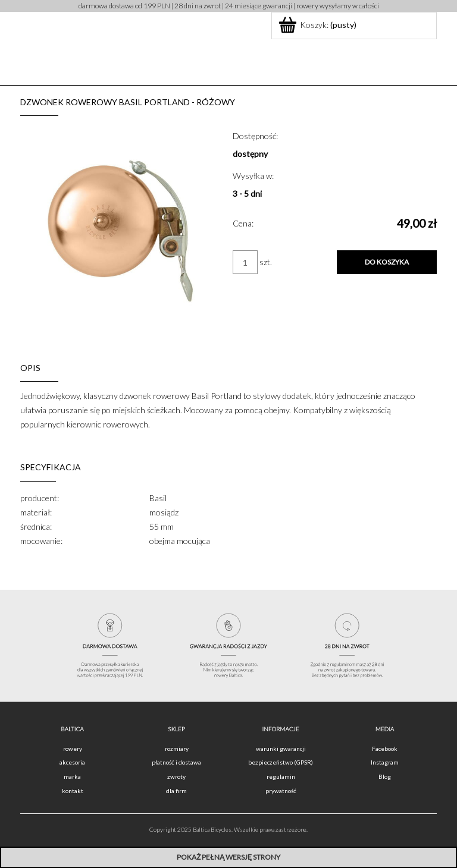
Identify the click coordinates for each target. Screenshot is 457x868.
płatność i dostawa (176, 762)
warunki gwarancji (281, 749)
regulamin (281, 776)
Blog (385, 776)
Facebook (385, 749)
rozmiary (177, 749)
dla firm (176, 791)
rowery (73, 749)
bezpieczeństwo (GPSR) (281, 762)
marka (72, 776)
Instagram (385, 762)
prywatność (281, 791)
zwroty (176, 776)
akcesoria (72, 762)
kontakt (73, 791)
